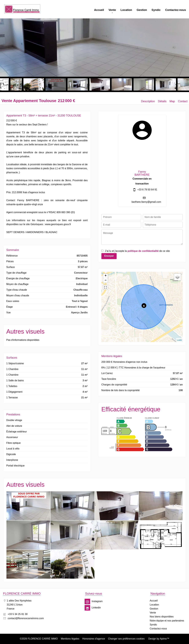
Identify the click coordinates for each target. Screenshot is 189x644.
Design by (159, 639)
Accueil (22, 9)
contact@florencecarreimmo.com (26, 618)
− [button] (106, 280)
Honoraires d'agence (94, 639)
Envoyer (109, 256)
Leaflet (179, 340)
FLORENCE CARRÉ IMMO (22, 594)
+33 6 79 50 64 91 (147, 190)
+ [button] (106, 276)
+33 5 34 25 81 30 (18, 614)
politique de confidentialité (143, 251)
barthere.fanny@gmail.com (146, 202)
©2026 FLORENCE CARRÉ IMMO (39, 639)
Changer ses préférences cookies (126, 639)
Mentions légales (70, 639)
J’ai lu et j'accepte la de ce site (137, 251)
